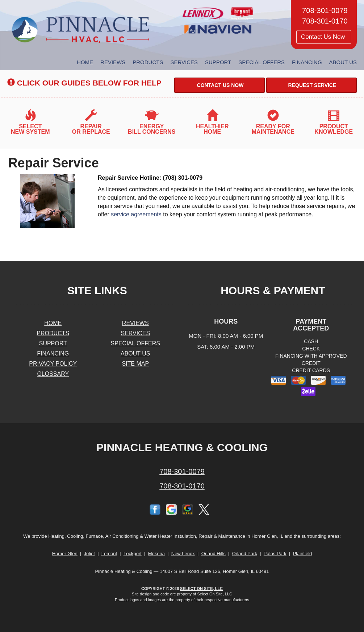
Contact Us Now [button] (324, 37)
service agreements (136, 214)
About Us (343, 62)
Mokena (156, 554)
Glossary (53, 374)
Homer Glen (65, 554)
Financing (307, 62)
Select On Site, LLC (201, 589)
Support (218, 62)
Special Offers (262, 62)
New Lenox (183, 554)
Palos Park (275, 554)
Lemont (109, 554)
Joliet (89, 554)
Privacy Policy (53, 364)
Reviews (113, 62)
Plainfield (303, 554)
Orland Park (245, 554)
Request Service (312, 85)
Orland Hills (214, 554)
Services (184, 62)
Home (85, 62)
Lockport (133, 554)
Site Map (135, 364)
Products (148, 62)
